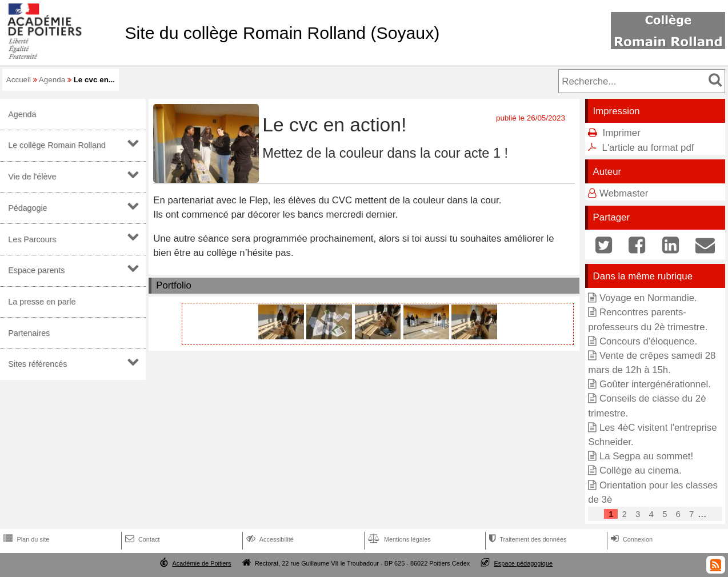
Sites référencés (37, 364)
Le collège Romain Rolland (57, 145)
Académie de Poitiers (201, 563)
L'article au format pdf (648, 148)
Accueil (19, 80)
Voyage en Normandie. (648, 298)
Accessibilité (269, 539)
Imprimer (622, 133)
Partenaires (29, 333)
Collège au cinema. (641, 470)
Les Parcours (32, 239)
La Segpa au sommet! (646, 456)
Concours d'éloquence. (648, 341)
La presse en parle (42, 302)
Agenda (52, 80)
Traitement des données (527, 539)
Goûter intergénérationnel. (655, 384)
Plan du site (25, 539)
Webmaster (624, 193)
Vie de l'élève (32, 177)
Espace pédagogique (524, 563)
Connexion (631, 539)
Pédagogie (27, 208)
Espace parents (36, 270)
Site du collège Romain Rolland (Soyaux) (282, 33)
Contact (141, 539)
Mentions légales (398, 539)
